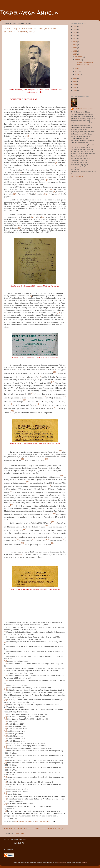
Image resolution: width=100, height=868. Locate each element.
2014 (75, 84)
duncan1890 (62, 862)
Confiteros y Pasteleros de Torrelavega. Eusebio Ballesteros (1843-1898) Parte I (30, 30)
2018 (75, 51)
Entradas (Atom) (20, 833)
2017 (75, 54)
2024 (75, 33)
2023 (75, 36)
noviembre (79, 57)
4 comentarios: (45, 822)
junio (77, 68)
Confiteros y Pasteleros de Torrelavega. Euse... (84, 63)
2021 (75, 42)
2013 (75, 87)
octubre (78, 60)
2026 (75, 26)
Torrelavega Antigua (29, 12)
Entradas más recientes (16, 829)
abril (77, 71)
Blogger (84, 862)
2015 (75, 81)
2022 (75, 39)
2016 (75, 78)
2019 (75, 48)
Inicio (38, 829)
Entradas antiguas (57, 829)
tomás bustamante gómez (83, 109)
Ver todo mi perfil (77, 176)
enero (77, 74)
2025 (75, 29)
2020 (75, 45)
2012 (75, 90)
